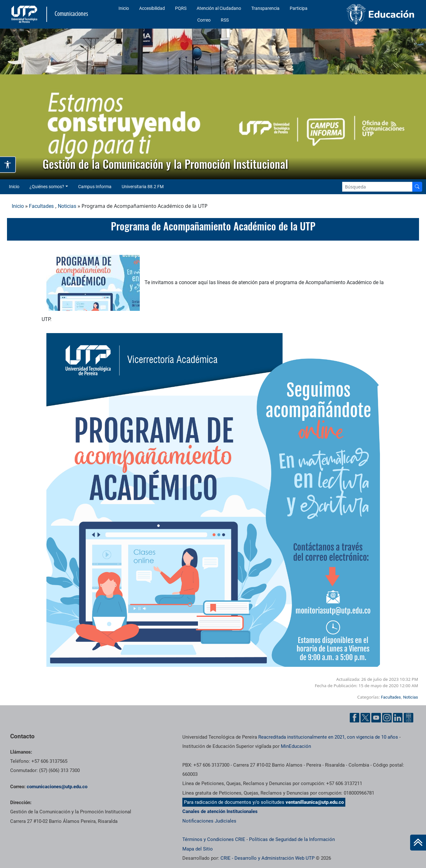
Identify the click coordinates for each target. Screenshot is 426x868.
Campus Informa (95, 187)
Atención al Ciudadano (219, 8)
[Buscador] (417, 187)
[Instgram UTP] (387, 718)
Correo (204, 20)
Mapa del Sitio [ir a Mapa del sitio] (198, 849)
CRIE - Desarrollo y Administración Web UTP (267, 858)
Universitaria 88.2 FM (143, 187)
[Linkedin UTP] (398, 718)
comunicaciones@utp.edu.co (57, 787)
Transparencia (265, 8)
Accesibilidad (152, 8)
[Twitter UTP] (365, 718)
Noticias (67, 206)
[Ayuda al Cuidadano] (409, 718)
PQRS (181, 8)
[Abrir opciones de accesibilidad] (8, 165)
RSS (225, 20)
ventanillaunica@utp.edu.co (315, 802)
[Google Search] (377, 187)
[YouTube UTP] (376, 718)
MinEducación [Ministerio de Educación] (296, 746)
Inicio (124, 8)
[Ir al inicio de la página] (418, 843)
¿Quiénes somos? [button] (47, 187)
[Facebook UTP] (355, 718)
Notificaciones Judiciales (209, 821)
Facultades (41, 206)
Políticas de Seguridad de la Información (292, 839)
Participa (299, 8)
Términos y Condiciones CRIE (214, 839)
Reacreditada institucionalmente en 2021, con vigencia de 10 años (328, 737)
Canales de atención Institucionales (220, 811)
